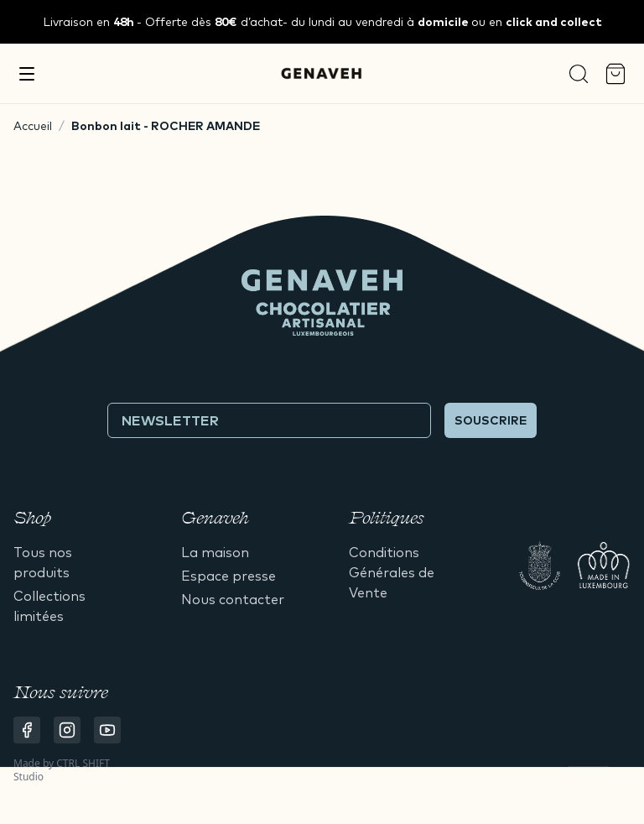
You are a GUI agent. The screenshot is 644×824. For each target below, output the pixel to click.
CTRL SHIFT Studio (62, 770)
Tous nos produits (43, 562)
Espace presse (229, 576)
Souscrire (491, 420)
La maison (215, 552)
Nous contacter (233, 599)
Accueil (33, 126)
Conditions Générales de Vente (392, 572)
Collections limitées (49, 606)
